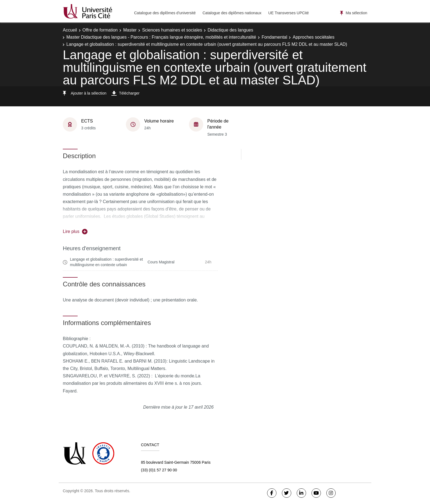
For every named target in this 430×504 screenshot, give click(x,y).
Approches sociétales (313, 37)
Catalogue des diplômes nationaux (232, 13)
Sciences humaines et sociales (172, 30)
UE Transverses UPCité (288, 13)
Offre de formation (100, 30)
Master (130, 30)
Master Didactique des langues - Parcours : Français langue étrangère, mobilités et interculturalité (161, 37)
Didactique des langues (230, 30)
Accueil (70, 30)
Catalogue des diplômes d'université (165, 13)
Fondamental (274, 37)
